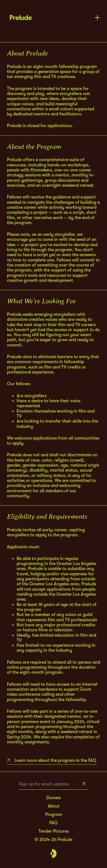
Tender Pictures (54, 831)
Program (54, 814)
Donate (53, 798)
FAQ (53, 823)
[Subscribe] (84, 784)
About (54, 806)
